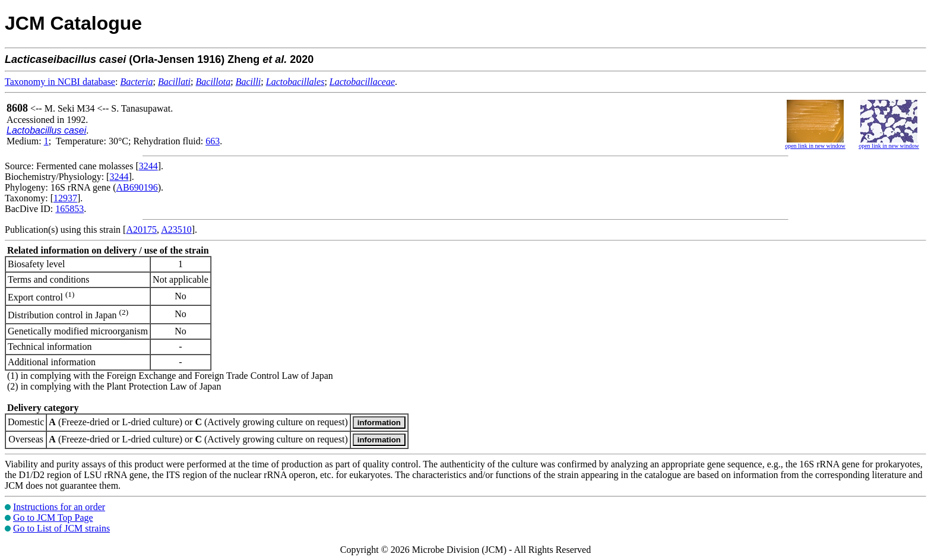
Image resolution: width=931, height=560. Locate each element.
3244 (148, 166)
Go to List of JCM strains (61, 528)
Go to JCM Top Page (53, 518)
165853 (69, 209)
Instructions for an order (59, 507)
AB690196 (137, 187)
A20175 (141, 230)
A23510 (176, 230)
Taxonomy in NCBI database (60, 82)
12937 (65, 198)
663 (213, 141)
